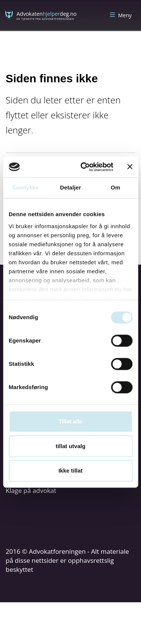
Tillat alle (71, 421)
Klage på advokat (31, 490)
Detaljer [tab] (71, 187)
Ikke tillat (70, 470)
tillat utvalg (70, 446)
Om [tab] (116, 187)
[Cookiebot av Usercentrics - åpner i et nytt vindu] (84, 167)
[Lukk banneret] (130, 167)
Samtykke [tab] (25, 187)
